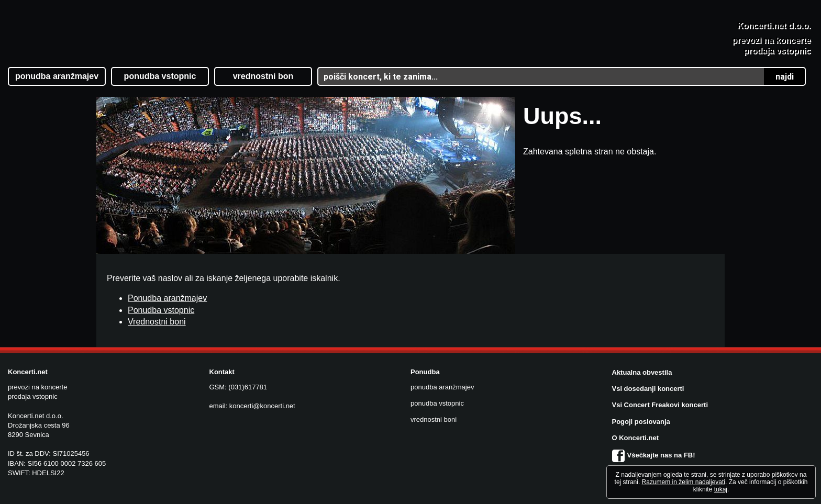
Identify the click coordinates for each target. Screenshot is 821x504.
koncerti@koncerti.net (262, 406)
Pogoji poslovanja (641, 422)
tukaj (721, 489)
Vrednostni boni (157, 322)
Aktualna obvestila (642, 372)
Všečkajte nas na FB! (654, 455)
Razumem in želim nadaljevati (684, 482)
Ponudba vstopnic (161, 310)
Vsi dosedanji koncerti (648, 389)
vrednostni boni (434, 419)
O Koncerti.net (636, 438)
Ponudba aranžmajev (167, 298)
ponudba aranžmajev (442, 387)
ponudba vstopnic (437, 403)
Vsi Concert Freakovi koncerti (660, 405)
